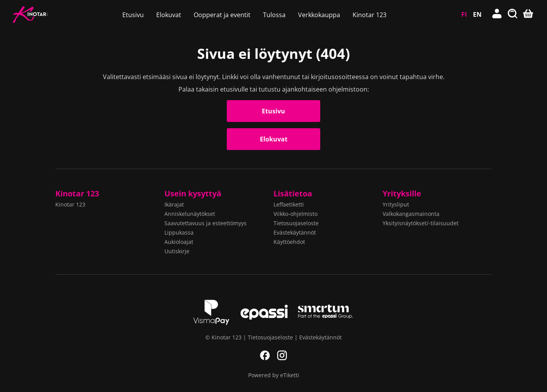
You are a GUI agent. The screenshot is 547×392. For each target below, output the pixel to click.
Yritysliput (396, 204)
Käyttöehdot (289, 242)
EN (477, 14)
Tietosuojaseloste (296, 223)
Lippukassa (179, 232)
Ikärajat (174, 204)
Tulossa (274, 15)
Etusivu (133, 15)
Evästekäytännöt (295, 232)
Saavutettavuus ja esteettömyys (206, 223)
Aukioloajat (179, 242)
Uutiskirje (177, 251)
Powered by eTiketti (274, 375)
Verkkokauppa (319, 15)
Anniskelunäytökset (190, 214)
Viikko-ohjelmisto (296, 214)
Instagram (282, 355)
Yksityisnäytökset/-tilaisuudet (421, 223)
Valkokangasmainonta (411, 214)
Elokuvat (169, 15)
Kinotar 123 (370, 15)
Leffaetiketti (289, 204)
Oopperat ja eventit (222, 15)
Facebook (265, 355)
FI (464, 14)
